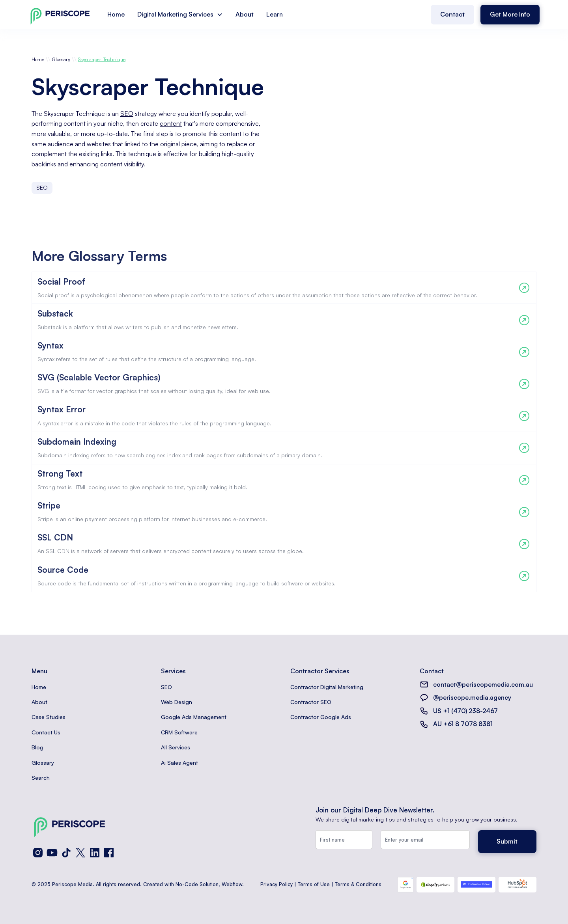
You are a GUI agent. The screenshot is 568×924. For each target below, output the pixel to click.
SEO (127, 114)
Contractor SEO (311, 702)
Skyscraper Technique (102, 59)
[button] (180, 15)
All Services (176, 747)
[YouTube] (52, 853)
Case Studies (49, 717)
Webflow (232, 884)
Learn (275, 14)
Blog (37, 747)
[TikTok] (66, 853)
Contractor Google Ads (321, 717)
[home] (60, 14)
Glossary (61, 59)
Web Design (177, 702)
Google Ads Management (194, 717)
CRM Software (179, 732)
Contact (452, 14)
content (171, 123)
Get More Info (510, 14)
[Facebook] (109, 853)
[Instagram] (38, 853)
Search (41, 778)
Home (116, 14)
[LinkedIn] (95, 853)
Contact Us (46, 732)
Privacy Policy (277, 884)
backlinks (44, 164)
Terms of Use (314, 884)
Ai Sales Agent (179, 763)
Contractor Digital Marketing (327, 687)
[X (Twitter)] (80, 853)
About (245, 14)
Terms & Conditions (358, 884)
